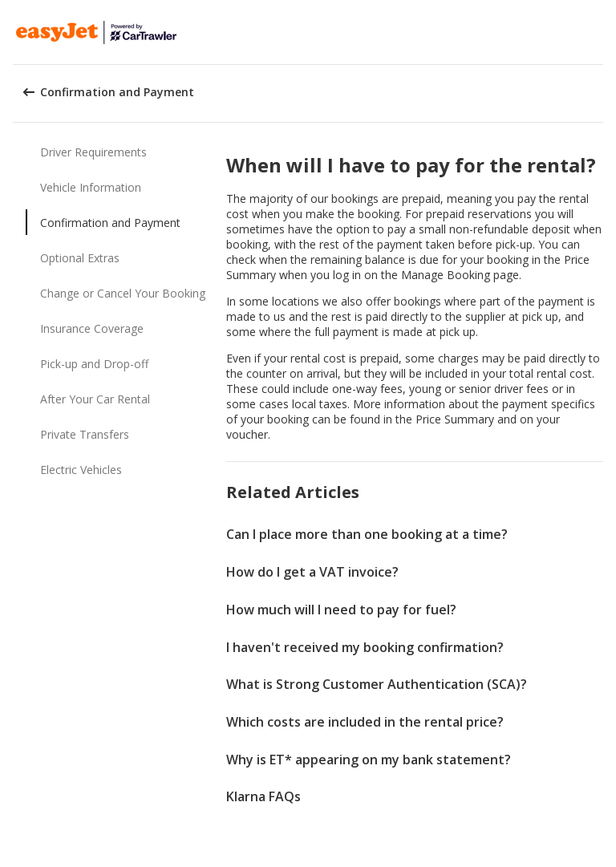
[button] (598, 32)
